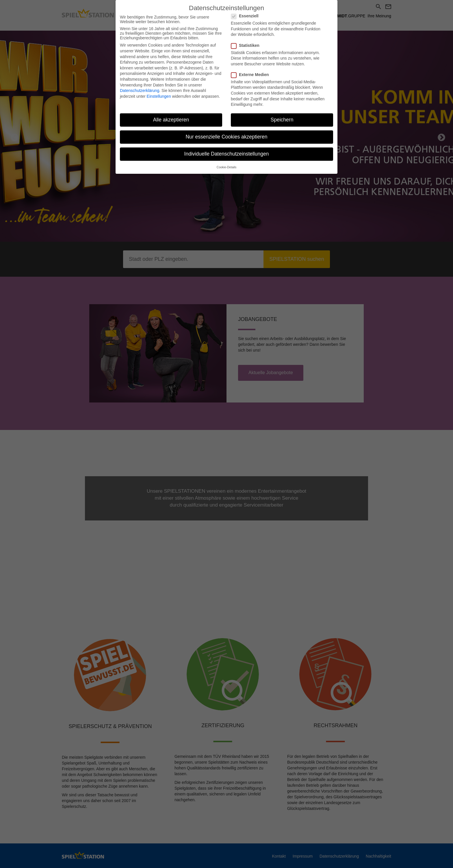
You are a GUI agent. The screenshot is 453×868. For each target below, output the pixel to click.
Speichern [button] (282, 114)
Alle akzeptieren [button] (171, 114)
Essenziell (247, 10)
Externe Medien (252, 69)
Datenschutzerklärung (140, 85)
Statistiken (247, 39)
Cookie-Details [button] (226, 161)
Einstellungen (159, 90)
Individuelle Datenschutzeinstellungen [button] (227, 148)
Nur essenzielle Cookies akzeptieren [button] (226, 131)
